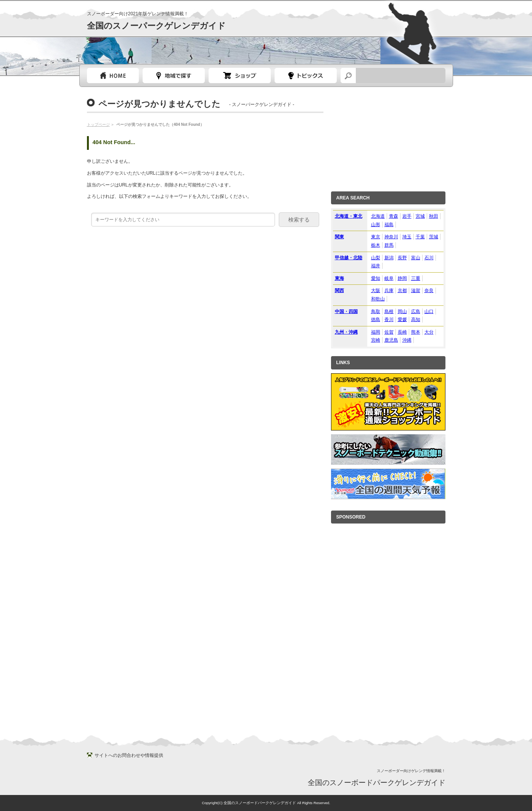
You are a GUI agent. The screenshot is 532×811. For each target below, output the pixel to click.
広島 (416, 312)
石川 (429, 258)
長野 (402, 258)
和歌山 (378, 299)
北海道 (378, 216)
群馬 (389, 245)
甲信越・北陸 (349, 258)
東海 (339, 278)
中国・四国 (346, 312)
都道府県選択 (174, 75)
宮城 (420, 216)
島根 (389, 312)
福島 (389, 225)
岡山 (402, 312)
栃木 (376, 245)
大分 (429, 332)
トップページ (113, 75)
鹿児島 (391, 340)
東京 (376, 237)
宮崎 (376, 340)
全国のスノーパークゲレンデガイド (156, 26)
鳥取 (376, 312)
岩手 (407, 216)
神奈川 (391, 237)
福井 (376, 266)
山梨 (376, 258)
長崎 (402, 332)
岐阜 (389, 278)
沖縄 (407, 340)
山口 (429, 312)
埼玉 (407, 237)
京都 (402, 291)
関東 (339, 237)
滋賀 (416, 291)
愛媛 (402, 320)
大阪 (376, 291)
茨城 (434, 237)
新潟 (389, 258)
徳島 (376, 320)
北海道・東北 (349, 216)
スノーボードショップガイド (240, 75)
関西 (339, 291)
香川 (389, 320)
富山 (416, 258)
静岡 (402, 278)
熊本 (416, 332)
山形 (376, 225)
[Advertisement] (388, 137)
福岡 (376, 332)
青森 (394, 216)
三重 (416, 278)
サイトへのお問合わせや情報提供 (129, 755)
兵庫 (389, 291)
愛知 (376, 278)
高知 (416, 320)
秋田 (434, 216)
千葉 (420, 237)
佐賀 (389, 332)
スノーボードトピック (306, 75)
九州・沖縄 (346, 332)
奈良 (429, 291)
